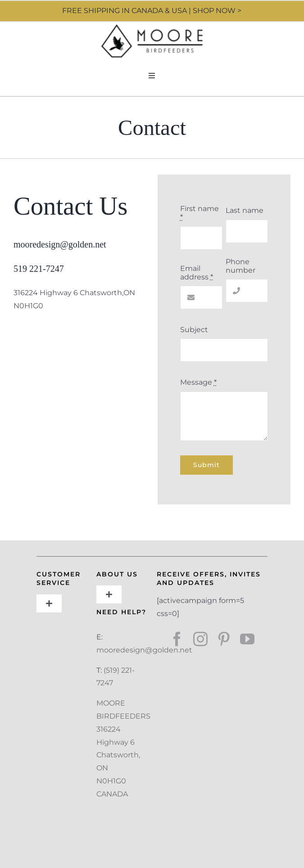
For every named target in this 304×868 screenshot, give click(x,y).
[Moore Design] (152, 28)
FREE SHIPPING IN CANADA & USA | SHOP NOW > (152, 11)
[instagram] (200, 639)
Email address (197, 273)
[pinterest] (224, 639)
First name (200, 213)
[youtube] (247, 639)
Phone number (240, 266)
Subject (194, 330)
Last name (245, 210)
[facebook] (177, 639)
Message (198, 382)
